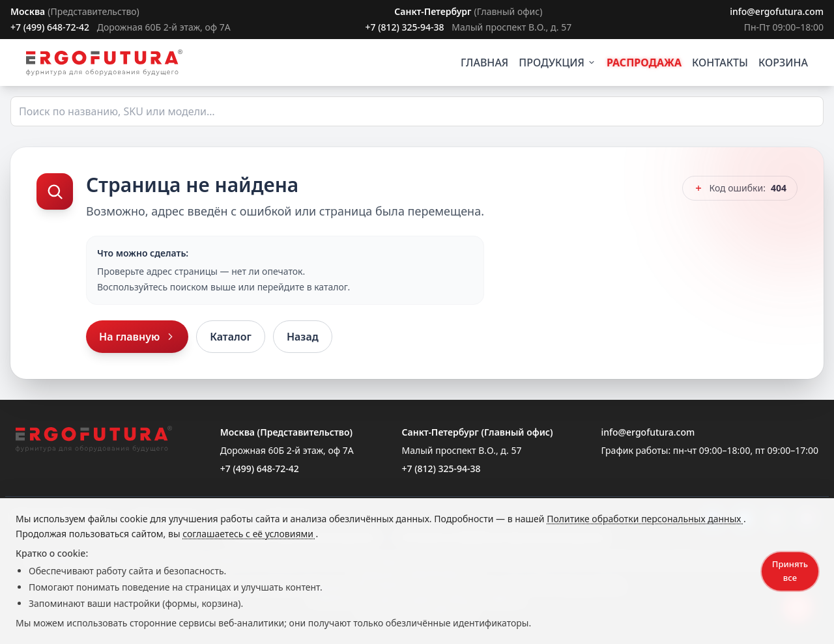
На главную (137, 337)
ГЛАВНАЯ (484, 63)
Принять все (790, 571)
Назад (303, 337)
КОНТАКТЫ (720, 63)
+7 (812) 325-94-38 (404, 27)
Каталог (231, 337)
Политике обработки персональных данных (645, 519)
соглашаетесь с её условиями (249, 534)
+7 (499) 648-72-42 (50, 27)
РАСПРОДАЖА (644, 63)
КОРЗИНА (783, 63)
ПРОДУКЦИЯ (557, 63)
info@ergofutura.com (777, 11)
